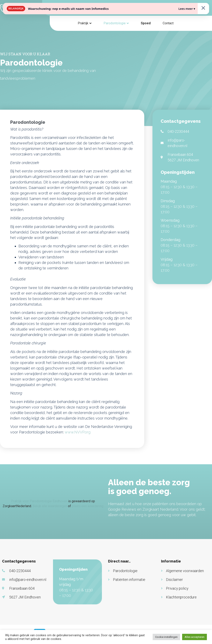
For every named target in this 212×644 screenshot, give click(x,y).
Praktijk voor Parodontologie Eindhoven (39, 501)
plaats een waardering (88, 506)
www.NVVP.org (78, 432)
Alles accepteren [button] (195, 637)
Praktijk (83, 23)
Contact (168, 23)
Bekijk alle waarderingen (50, 506)
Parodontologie (115, 23)
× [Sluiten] (203, 8)
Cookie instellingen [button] (166, 637)
